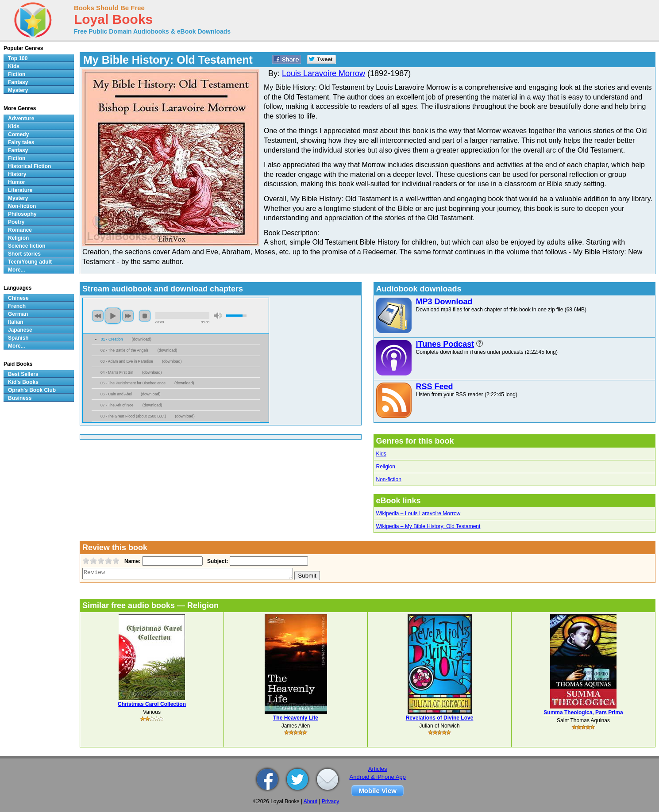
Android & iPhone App (378, 777)
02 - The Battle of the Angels (125, 350)
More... (17, 270)
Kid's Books (23, 382)
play (113, 316)
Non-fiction (389, 479)
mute (218, 316)
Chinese (18, 298)
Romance (20, 230)
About (310, 801)
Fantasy (18, 82)
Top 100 (18, 58)
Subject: (217, 561)
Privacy (330, 801)
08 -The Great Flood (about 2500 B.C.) (133, 416)
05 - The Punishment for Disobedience (133, 383)
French (17, 306)
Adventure (21, 119)
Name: (132, 561)
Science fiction (27, 246)
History (17, 174)
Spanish (18, 338)
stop (145, 316)
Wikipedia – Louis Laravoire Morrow (418, 513)
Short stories (24, 254)
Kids (381, 454)
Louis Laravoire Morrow (324, 73)
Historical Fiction (29, 166)
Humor (17, 182)
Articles (378, 769)
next (128, 316)
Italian (16, 322)
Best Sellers (23, 374)
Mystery (18, 90)
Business (20, 398)
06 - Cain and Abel (116, 394)
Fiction (17, 74)
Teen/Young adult (30, 262)
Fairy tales (21, 142)
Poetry (16, 222)
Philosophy (22, 214)
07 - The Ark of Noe (117, 405)
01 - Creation (112, 339)
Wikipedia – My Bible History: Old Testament (428, 526)
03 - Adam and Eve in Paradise (127, 361)
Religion (386, 467)
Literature (20, 190)
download (141, 339)
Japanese (20, 330)
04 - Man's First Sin (117, 372)
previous (98, 316)
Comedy (18, 134)
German (18, 314)
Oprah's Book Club (32, 390)
